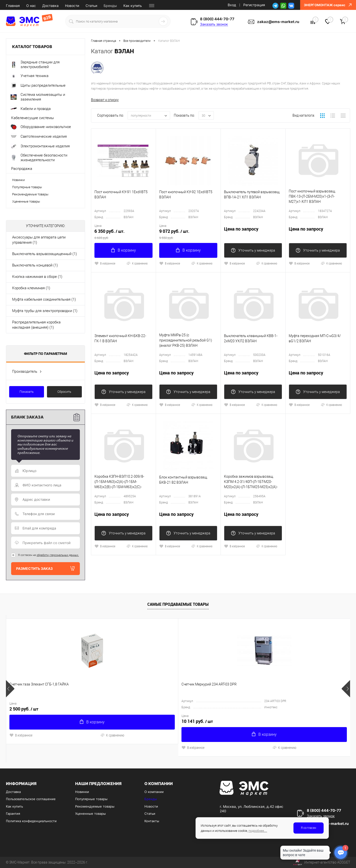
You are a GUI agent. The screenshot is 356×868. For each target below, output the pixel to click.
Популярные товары (27, 187)
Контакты (152, 821)
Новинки (18, 180)
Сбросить (64, 392)
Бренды (110, 6)
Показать (27, 392)
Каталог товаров (45, 47)
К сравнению (137, 263)
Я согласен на (48, 555)
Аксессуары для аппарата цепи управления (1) (39, 240)
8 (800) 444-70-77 (217, 19)
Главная (13, 6)
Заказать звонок (214, 24)
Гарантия (13, 814)
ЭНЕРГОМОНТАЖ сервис (328, 5)
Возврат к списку (105, 100)
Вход (232, 5)
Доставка (50, 6)
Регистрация (254, 5)
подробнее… (258, 831)
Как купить (133, 6)
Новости (72, 6)
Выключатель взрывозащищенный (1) (44, 254)
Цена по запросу (253, 232)
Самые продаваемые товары (178, 604)
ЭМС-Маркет (19, 862)
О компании (154, 792)
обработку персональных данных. (58, 555)
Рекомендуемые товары (30, 194)
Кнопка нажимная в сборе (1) (37, 277)
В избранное (105, 263)
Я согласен (309, 828)
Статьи (91, 6)
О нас (31, 6)
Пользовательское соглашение (31, 799)
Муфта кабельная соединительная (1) (44, 299)
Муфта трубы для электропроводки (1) (45, 311)
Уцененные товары (26, 201)
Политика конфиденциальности (31, 821)
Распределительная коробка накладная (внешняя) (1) (36, 325)
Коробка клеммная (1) (31, 288)
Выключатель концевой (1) (35, 265)
